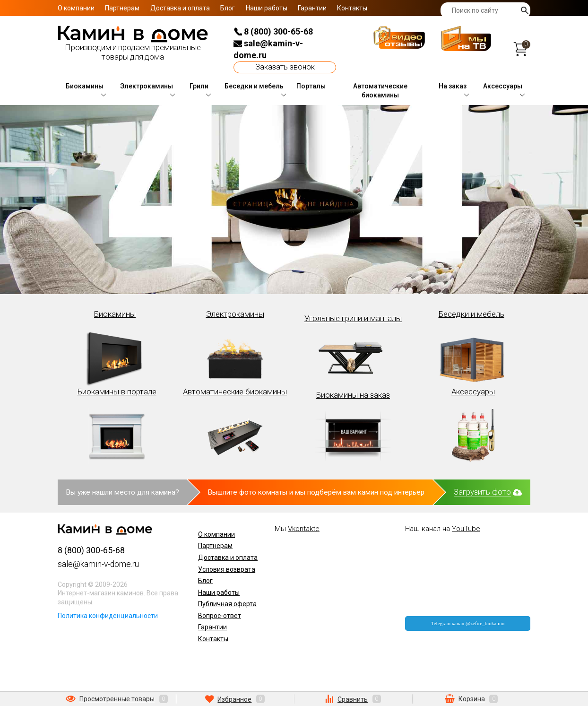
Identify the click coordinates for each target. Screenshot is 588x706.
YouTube (466, 529)
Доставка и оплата (180, 8)
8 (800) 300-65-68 (273, 31)
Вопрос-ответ (220, 616)
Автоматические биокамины (380, 91)
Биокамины (85, 86)
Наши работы (267, 8)
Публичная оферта (227, 604)
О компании (76, 8)
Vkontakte (304, 529)
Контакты (352, 8)
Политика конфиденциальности (108, 616)
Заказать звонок (285, 67)
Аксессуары (503, 86)
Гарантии (312, 8)
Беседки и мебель (254, 86)
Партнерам (122, 8)
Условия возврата (227, 569)
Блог (228, 8)
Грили (199, 86)
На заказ (453, 86)
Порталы (311, 86)
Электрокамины (147, 86)
